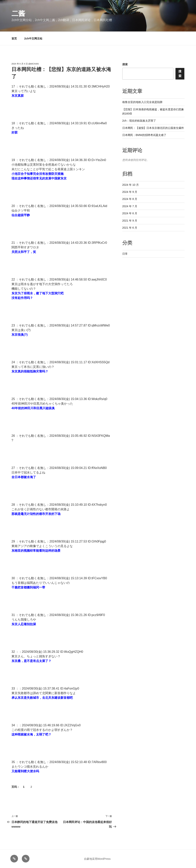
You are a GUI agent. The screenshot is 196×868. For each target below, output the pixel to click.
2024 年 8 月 (130, 199)
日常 (125, 254)
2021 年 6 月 (130, 228)
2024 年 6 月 (130, 213)
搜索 (125, 64)
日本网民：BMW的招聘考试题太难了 (144, 135)
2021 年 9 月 (130, 221)
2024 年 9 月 (130, 192)
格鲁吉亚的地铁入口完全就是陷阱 (142, 102)
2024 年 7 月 (130, 206)
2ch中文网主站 (33, 38)
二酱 (18, 13)
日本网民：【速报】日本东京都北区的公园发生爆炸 (153, 128)
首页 (14, 38)
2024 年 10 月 (131, 185)
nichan (35, 64)
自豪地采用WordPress (97, 859)
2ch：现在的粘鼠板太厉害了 (139, 121)
